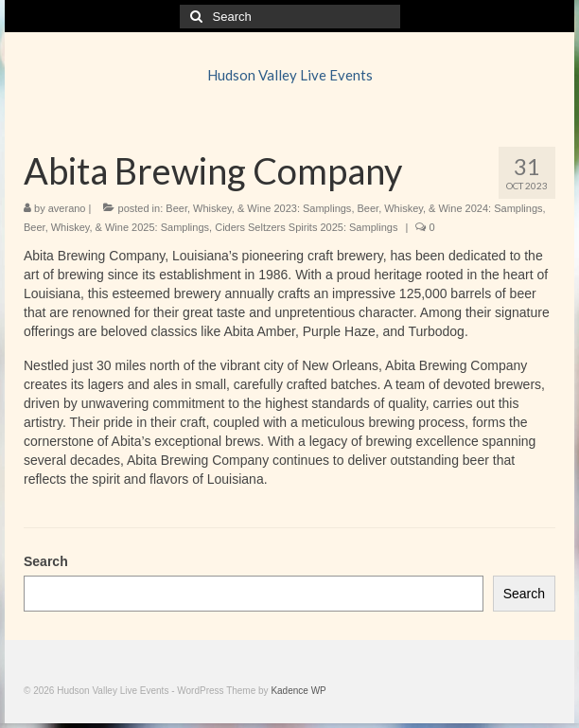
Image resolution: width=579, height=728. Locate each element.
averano (67, 208)
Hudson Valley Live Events (290, 75)
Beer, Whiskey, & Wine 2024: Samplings (450, 208)
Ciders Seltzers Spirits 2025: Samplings (306, 227)
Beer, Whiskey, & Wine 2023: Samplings (258, 208)
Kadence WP (298, 691)
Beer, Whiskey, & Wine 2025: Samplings (116, 227)
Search (46, 561)
